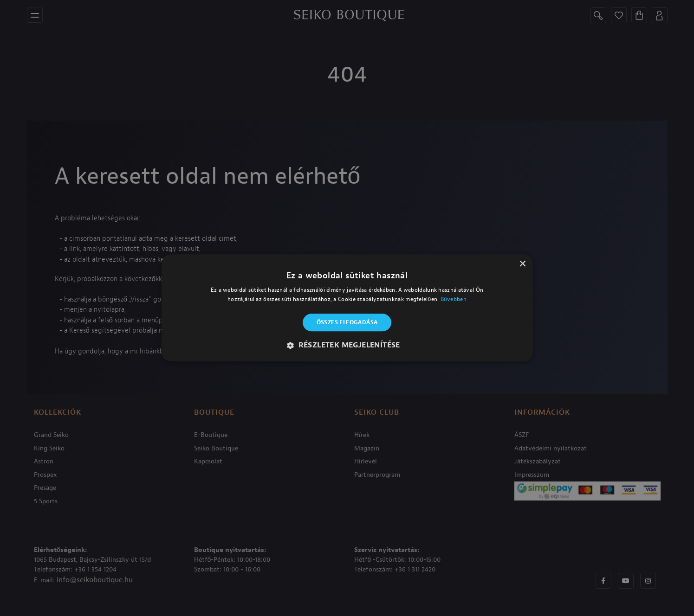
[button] (347, 346)
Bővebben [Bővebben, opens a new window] (454, 300)
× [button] (522, 264)
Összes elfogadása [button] (347, 322)
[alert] (347, 308)
